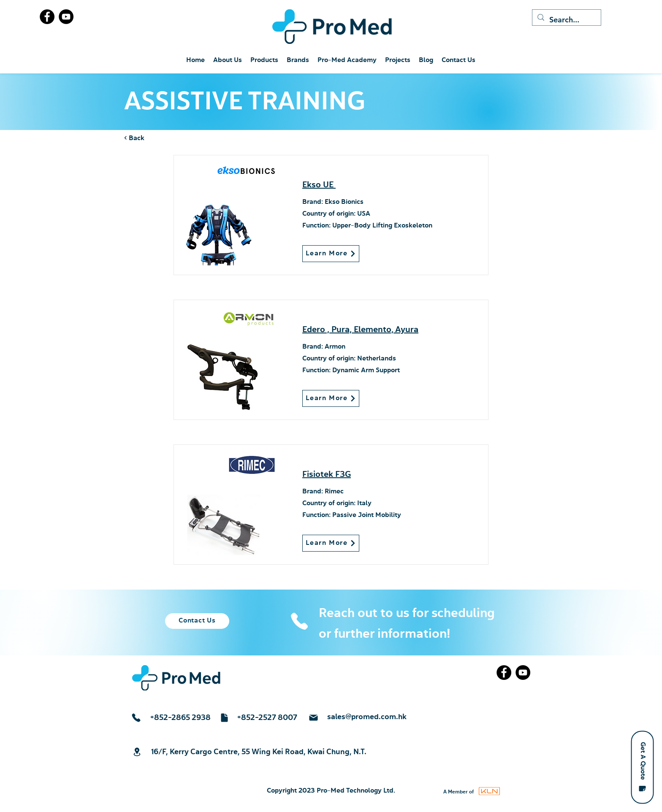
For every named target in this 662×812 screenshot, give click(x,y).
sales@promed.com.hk (367, 717)
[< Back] (152, 138)
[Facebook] (47, 17)
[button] (642, 767)
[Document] (224, 718)
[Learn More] (331, 254)
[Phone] (299, 621)
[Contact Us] (197, 621)
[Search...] (566, 20)
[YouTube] (66, 17)
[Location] (137, 752)
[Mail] (313, 718)
